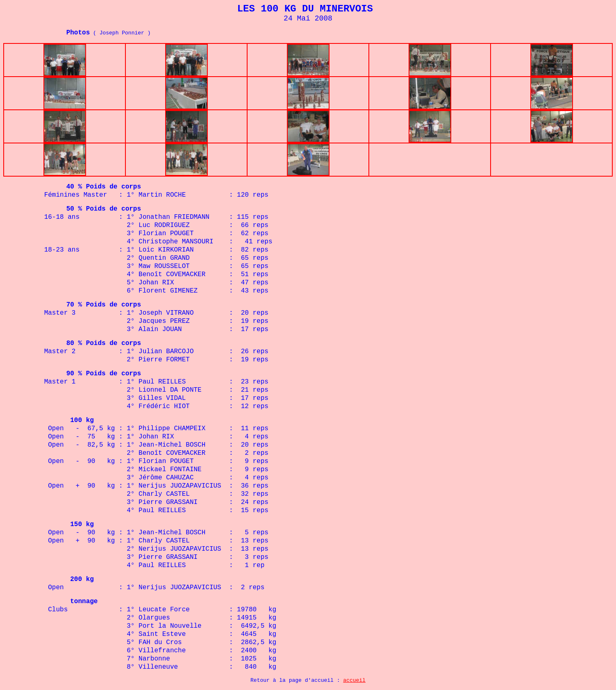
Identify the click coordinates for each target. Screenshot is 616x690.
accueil (354, 680)
